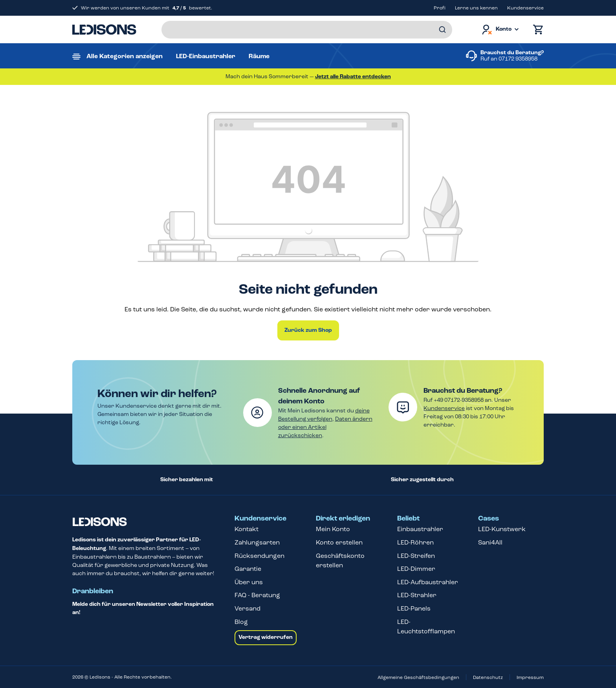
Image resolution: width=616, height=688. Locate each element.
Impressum (530, 677)
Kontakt (247, 529)
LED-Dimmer (416, 569)
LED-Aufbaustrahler (428, 582)
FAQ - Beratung (257, 595)
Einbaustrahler (420, 529)
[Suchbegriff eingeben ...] (307, 30)
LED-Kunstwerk (502, 529)
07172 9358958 (518, 59)
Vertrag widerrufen (266, 637)
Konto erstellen (339, 542)
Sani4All (490, 542)
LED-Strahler (417, 595)
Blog (241, 622)
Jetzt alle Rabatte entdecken (353, 77)
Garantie (248, 569)
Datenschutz (488, 677)
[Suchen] (442, 30)
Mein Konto (333, 529)
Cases (489, 519)
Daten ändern (354, 419)
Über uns (249, 582)
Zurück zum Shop (308, 330)
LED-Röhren (415, 542)
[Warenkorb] (536, 30)
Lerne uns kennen (476, 8)
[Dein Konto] (500, 30)
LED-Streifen (416, 556)
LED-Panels (414, 608)
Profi (440, 8)
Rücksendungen (259, 556)
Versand (247, 608)
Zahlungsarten (257, 542)
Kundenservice (525, 8)
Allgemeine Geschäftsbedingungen (418, 677)
